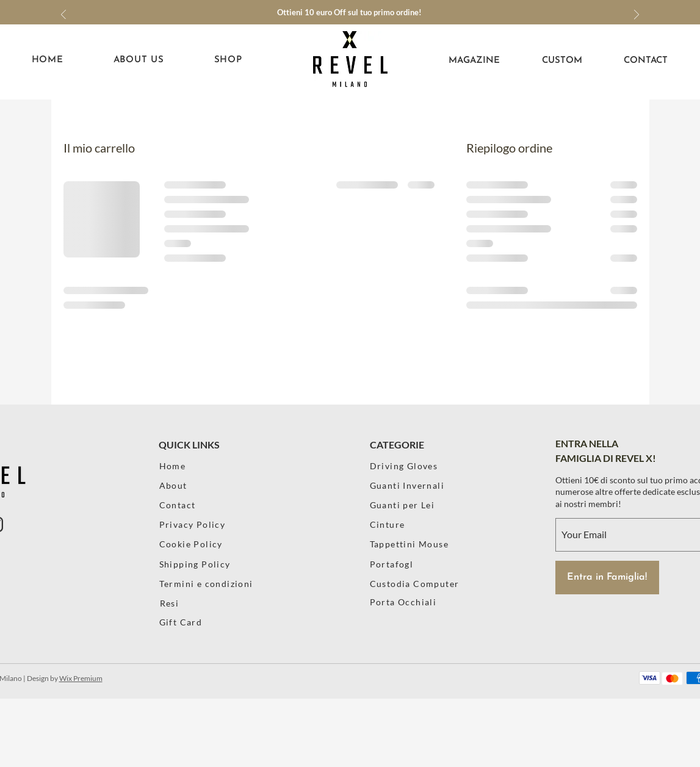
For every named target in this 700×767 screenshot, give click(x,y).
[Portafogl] (422, 564)
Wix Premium (81, 678)
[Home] (194, 466)
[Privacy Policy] (194, 524)
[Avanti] (637, 16)
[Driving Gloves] (412, 466)
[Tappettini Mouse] (412, 544)
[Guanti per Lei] (417, 505)
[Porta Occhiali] (422, 602)
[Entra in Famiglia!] (607, 578)
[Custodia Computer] (422, 584)
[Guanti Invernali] (410, 485)
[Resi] (195, 603)
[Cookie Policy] (194, 544)
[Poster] (422, 622)
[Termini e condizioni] (213, 584)
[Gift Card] (194, 622)
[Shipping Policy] (202, 564)
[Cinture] (405, 524)
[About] (194, 485)
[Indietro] (63, 16)
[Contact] (194, 505)
